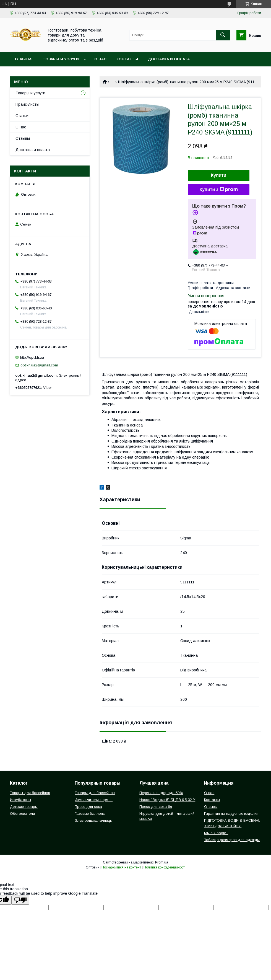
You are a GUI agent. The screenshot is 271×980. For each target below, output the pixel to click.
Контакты (127, 59)
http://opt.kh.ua (32, 357)
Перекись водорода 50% (161, 793)
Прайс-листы (27, 104)
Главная (24, 59)
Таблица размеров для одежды (232, 840)
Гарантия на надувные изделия (231, 814)
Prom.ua (162, 862)
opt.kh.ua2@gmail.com (39, 365)
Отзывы (23, 138)
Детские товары (24, 807)
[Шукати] (223, 35)
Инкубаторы (20, 800)
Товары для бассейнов (30, 793)
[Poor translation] (20, 900)
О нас (100, 59)
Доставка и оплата (169, 59)
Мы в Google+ (216, 833)
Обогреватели (22, 814)
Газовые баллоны (90, 814)
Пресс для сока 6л (156, 807)
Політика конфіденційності (165, 867)
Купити (219, 175)
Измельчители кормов (94, 800)
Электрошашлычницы (94, 820)
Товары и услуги (61, 59)
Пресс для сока (88, 807)
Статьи (22, 116)
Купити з (218, 190)
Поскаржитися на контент (121, 867)
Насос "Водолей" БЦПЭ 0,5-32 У (167, 800)
